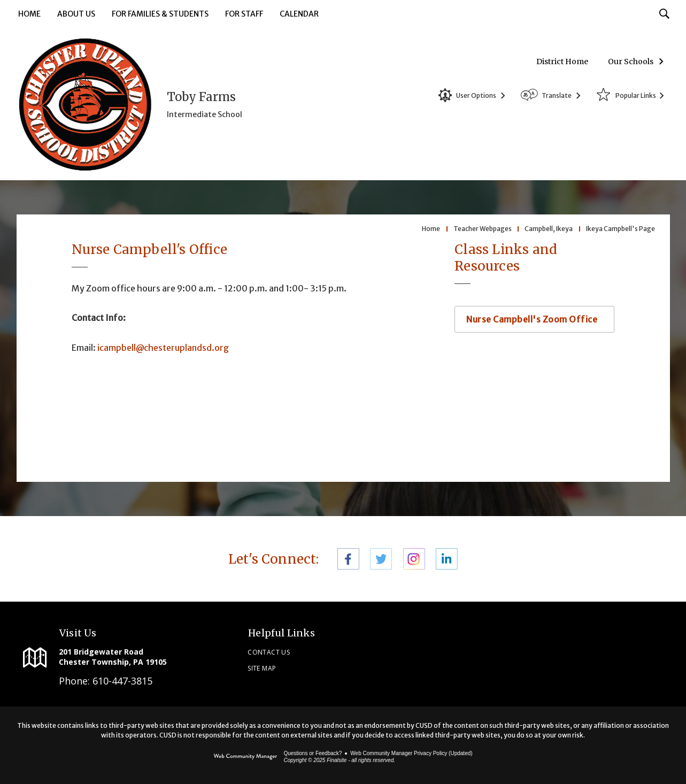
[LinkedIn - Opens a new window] (447, 559)
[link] (552, 654)
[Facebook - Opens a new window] (348, 559)
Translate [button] (557, 95)
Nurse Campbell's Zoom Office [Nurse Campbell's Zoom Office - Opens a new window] (532, 319)
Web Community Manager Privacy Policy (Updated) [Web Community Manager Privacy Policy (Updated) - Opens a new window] (411, 753)
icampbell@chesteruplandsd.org (163, 348)
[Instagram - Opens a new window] (414, 559)
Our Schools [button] (631, 62)
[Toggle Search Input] (664, 13)
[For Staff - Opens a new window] (244, 15)
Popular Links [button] (636, 95)
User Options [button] (476, 95)
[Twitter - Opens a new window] (381, 559)
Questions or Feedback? (313, 753)
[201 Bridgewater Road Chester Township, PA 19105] (132, 657)
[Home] (29, 15)
